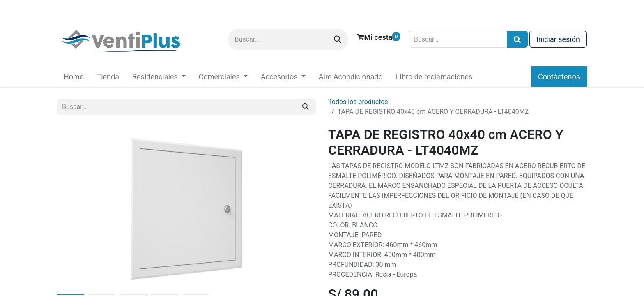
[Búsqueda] (517, 39)
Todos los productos (358, 102)
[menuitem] (74, 77)
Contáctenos (559, 77)
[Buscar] (338, 39)
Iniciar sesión (558, 39)
